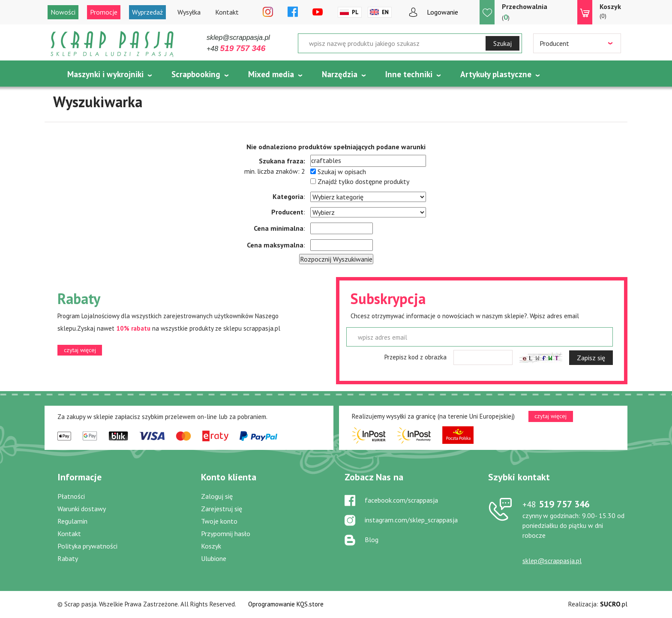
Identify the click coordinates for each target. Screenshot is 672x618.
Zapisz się (591, 358)
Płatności (71, 496)
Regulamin (72, 521)
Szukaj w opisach (342, 172)
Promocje (104, 12)
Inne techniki (409, 74)
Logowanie (442, 12)
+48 (236, 49)
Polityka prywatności (87, 546)
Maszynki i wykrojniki (105, 74)
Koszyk (211, 546)
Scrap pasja (112, 44)
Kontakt (227, 12)
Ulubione (214, 558)
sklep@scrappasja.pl (238, 38)
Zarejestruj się (222, 509)
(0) (610, 11)
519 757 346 (556, 504)
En (385, 12)
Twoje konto (219, 521)
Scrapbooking (196, 74)
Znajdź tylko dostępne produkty (363, 181)
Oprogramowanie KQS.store (286, 604)
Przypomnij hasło (226, 534)
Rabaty (68, 558)
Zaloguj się (217, 496)
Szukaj (502, 43)
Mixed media (271, 74)
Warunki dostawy (82, 509)
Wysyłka (189, 12)
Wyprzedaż (147, 12)
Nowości (63, 12)
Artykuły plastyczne (496, 74)
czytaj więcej (80, 350)
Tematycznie (91, 96)
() (525, 12)
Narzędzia (340, 74)
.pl (614, 604)
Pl (355, 12)
